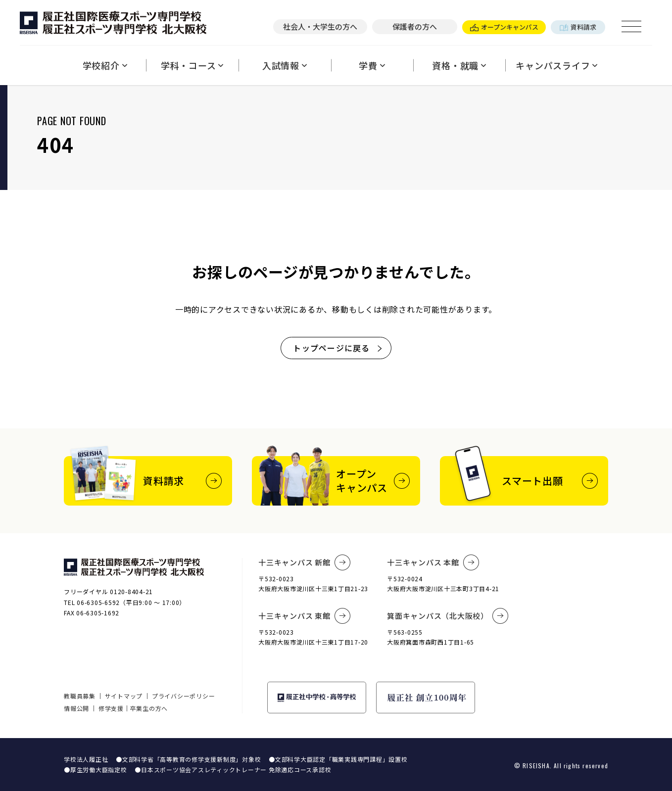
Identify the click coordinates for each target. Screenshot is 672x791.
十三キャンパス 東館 (304, 616)
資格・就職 (459, 65)
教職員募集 (80, 696)
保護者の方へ (415, 26)
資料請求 (578, 27)
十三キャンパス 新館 (304, 562)
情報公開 (76, 708)
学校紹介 (105, 65)
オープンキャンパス (504, 27)
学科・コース (192, 65)
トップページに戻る (338, 348)
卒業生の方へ (149, 708)
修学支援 (111, 708)
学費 (372, 65)
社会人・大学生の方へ (320, 26)
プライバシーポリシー (184, 696)
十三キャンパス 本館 (433, 562)
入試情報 (285, 65)
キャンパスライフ (557, 65)
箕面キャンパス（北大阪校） (448, 616)
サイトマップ (124, 696)
